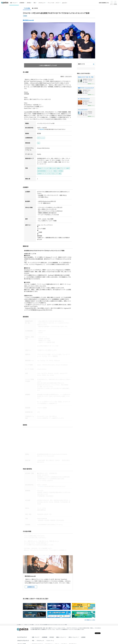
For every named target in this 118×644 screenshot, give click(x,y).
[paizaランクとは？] (94, 64)
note (56, 639)
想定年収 (41, 127)
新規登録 (115, 4)
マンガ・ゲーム (50, 635)
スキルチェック (40, 635)
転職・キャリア (36, 632)
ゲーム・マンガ (51, 3)
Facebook (41, 642)
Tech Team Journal (37, 639)
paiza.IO (63, 639)
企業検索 (83, 632)
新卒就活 (52, 632)
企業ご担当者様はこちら (104, 3)
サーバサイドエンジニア (84, 99)
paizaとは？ (65, 3)
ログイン (112, 4)
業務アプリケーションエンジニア (86, 88)
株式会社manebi (28, 20)
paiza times (48, 639)
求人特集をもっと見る (90, 615)
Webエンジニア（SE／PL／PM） (86, 77)
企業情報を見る (31, 581)
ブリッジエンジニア (83, 110)
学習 (33, 635)
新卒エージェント (73, 632)
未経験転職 (44, 632)
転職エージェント (61, 632)
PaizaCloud (72, 639)
